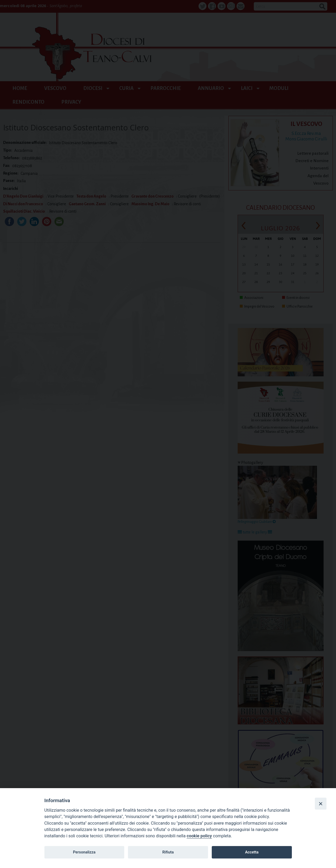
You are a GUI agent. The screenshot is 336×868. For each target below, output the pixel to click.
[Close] (321, 803)
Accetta (252, 852)
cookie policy (199, 836)
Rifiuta (168, 852)
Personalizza (84, 852)
